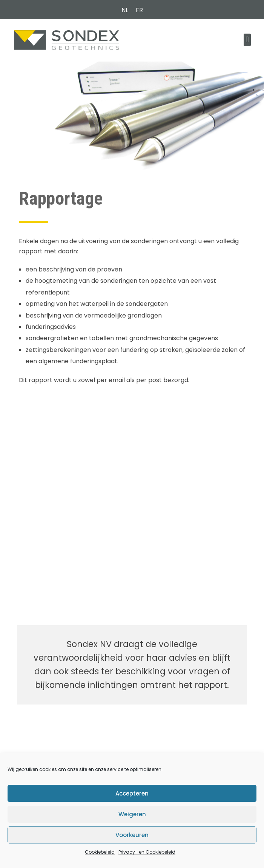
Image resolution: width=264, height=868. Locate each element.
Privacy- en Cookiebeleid (147, 852)
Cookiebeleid (100, 852)
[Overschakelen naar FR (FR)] (139, 10)
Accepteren (132, 793)
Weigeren (132, 814)
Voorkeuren (132, 835)
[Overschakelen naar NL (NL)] (125, 10)
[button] (247, 40)
